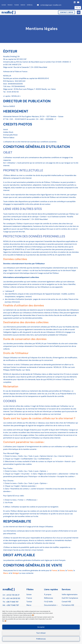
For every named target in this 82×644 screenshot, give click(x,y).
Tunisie (17, 5)
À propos (48, 594)
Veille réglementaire (70, 594)
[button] (79, 12)
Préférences (41, 639)
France (10, 5)
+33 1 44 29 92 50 (13, 598)
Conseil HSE (66, 602)
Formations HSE (68, 605)
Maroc (23, 5)
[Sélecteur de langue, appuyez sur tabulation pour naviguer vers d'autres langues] (78, 8)
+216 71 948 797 (12, 602)
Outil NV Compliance (70, 598)
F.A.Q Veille (48, 602)
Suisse (4, 5)
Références (49, 598)
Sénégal (30, 5)
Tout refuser (41, 633)
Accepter (41, 627)
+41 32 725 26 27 (13, 595)
